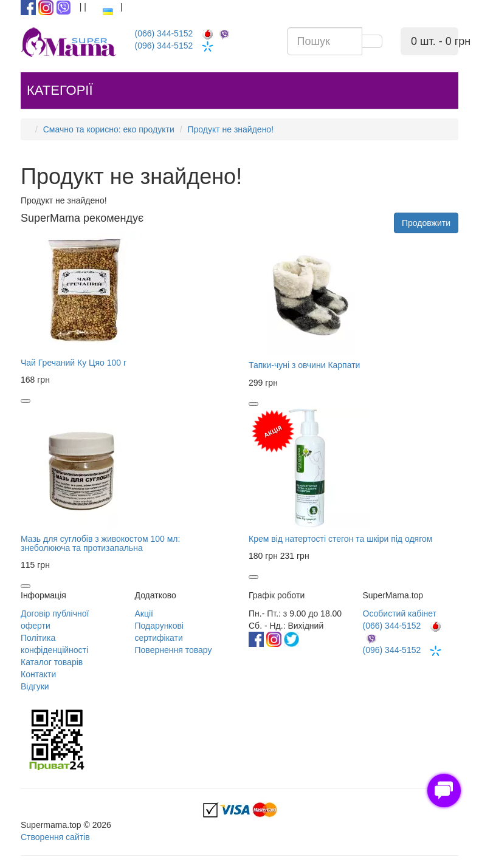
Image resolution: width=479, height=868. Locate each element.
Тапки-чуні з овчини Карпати (304, 365)
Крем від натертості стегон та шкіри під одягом (340, 539)
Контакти (38, 674)
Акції (144, 613)
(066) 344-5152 (185, 33)
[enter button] (83, 7)
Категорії (60, 90)
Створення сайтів (55, 837)
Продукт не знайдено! (230, 129)
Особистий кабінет (400, 613)
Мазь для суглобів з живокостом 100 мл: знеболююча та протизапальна (100, 543)
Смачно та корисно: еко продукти (109, 129)
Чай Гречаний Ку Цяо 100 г (74, 363)
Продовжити (426, 223)
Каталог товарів (52, 662)
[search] (372, 41)
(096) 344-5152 (185, 46)
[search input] (325, 41)
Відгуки (35, 686)
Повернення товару (174, 650)
